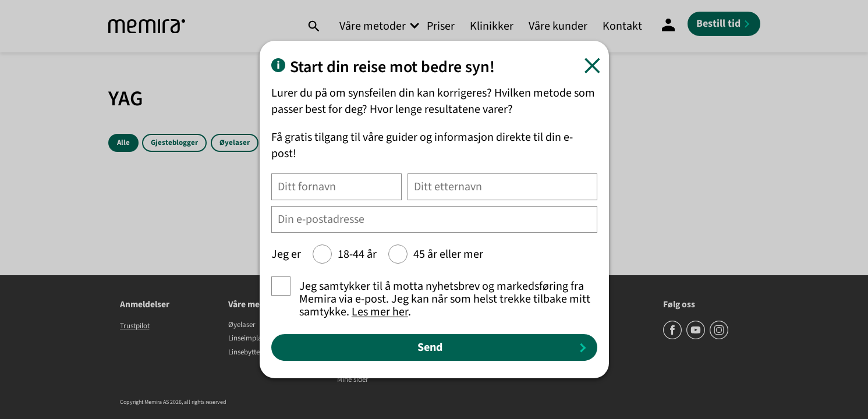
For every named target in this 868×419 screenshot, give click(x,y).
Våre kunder (558, 26)
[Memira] (147, 26)
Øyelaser (235, 143)
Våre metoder (373, 26)
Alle (123, 143)
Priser (441, 26)
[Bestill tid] (724, 24)
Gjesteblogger (174, 143)
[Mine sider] (668, 26)
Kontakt (622, 26)
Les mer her (380, 312)
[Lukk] (592, 65)
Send (430, 347)
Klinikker (492, 26)
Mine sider (353, 380)
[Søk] (313, 26)
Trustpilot (135, 326)
